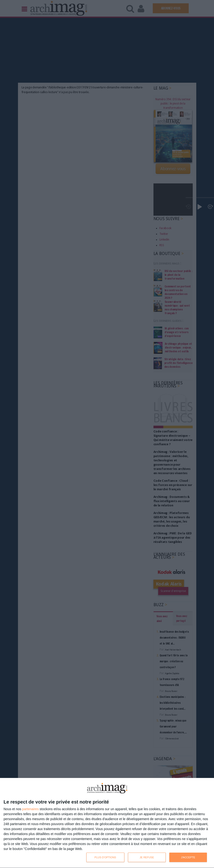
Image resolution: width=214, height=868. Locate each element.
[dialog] (107, 823)
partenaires (31, 809)
